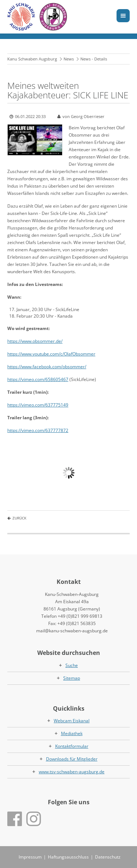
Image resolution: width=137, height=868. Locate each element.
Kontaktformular (72, 746)
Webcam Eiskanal (72, 721)
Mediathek (72, 733)
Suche (72, 665)
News (69, 59)
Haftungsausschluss (68, 857)
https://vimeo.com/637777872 (38, 430)
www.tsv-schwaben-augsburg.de (72, 772)
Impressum (30, 857)
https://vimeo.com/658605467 (38, 379)
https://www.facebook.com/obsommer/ (47, 367)
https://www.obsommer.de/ (35, 341)
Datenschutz (108, 857)
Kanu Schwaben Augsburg (32, 59)
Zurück (19, 518)
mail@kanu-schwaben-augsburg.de (72, 631)
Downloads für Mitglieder (72, 759)
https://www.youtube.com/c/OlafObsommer (51, 354)
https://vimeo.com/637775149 (38, 405)
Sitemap (72, 678)
